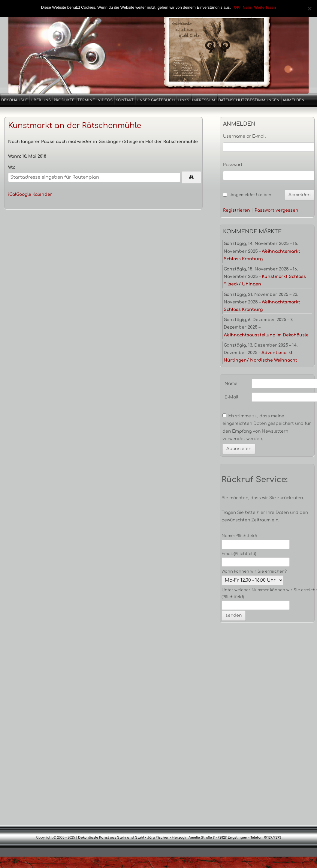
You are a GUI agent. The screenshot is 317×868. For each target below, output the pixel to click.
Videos (105, 100)
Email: (239, 554)
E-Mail (231, 397)
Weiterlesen (265, 7)
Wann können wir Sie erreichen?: (255, 571)
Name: (239, 536)
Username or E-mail (244, 136)
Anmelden (293, 100)
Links (183, 100)
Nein (247, 7)
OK (237, 7)
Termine (86, 100)
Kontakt (125, 100)
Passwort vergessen (276, 210)
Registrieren (237, 210)
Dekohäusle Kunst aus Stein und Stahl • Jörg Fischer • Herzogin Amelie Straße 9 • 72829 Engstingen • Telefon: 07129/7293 (179, 838)
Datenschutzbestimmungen (249, 100)
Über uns (41, 100)
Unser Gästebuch (156, 100)
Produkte (64, 100)
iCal (12, 194)
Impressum (204, 100)
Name (231, 384)
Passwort (233, 165)
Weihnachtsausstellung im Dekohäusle (266, 335)
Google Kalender (34, 194)
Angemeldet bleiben (251, 195)
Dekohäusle (14, 100)
